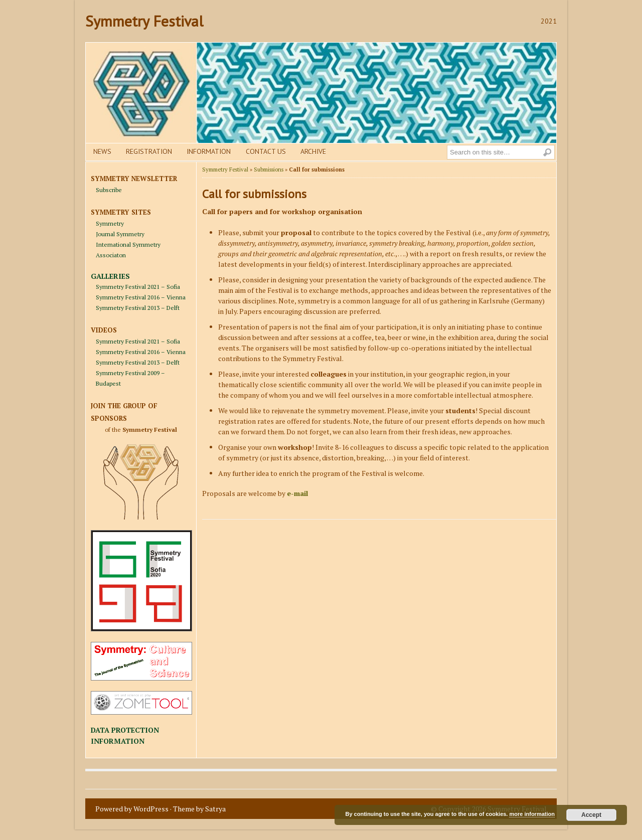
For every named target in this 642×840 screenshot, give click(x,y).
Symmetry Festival (144, 21)
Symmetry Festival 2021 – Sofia (138, 287)
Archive (313, 151)
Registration (149, 151)
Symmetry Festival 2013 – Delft (138, 308)
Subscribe (109, 190)
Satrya (215, 809)
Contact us (266, 151)
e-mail (297, 493)
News (102, 151)
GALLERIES (110, 276)
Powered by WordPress (132, 809)
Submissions (269, 170)
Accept (591, 815)
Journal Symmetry (120, 234)
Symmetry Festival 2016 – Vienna (141, 297)
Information (209, 151)
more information (532, 814)
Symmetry (110, 223)
